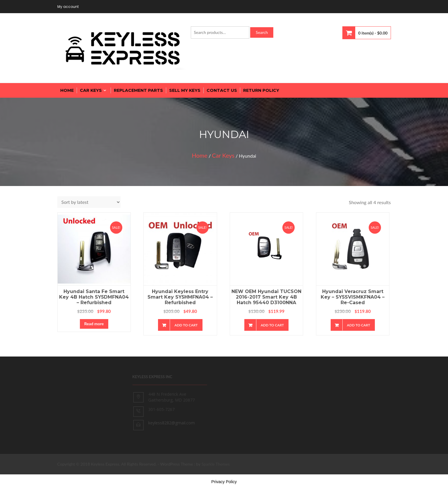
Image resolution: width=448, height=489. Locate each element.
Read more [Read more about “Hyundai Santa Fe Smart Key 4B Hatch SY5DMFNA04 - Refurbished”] (94, 324)
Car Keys (223, 155)
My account (68, 7)
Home (200, 155)
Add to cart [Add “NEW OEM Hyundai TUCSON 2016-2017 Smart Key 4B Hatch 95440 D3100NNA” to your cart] (272, 325)
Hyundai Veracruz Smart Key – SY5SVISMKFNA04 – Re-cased (353, 297)
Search (262, 32)
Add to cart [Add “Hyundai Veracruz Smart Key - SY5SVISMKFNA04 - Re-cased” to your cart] (359, 325)
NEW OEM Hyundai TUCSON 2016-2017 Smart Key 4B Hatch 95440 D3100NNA (266, 297)
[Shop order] (89, 202)
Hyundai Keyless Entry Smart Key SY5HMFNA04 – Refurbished (180, 297)
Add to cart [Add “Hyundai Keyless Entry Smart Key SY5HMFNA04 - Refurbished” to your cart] (186, 325)
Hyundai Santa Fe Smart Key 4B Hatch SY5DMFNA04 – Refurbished (94, 297)
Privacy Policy (224, 482)
